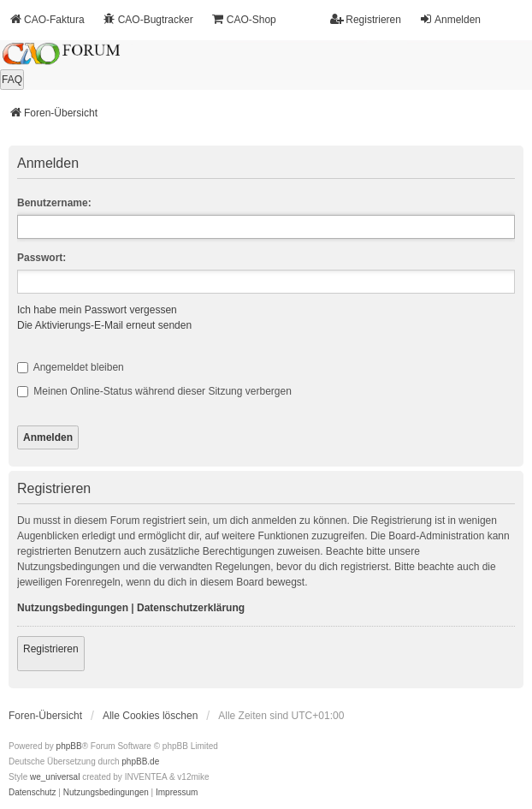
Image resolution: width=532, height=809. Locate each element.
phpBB (69, 746)
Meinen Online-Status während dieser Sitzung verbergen (154, 391)
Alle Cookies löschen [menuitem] (150, 716)
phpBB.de (140, 761)
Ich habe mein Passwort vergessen (97, 310)
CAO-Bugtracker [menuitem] (148, 19)
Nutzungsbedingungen (73, 608)
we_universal (55, 777)
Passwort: (41, 258)
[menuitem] (33, 793)
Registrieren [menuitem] (366, 19)
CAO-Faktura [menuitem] (47, 19)
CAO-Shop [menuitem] (244, 19)
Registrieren (51, 649)
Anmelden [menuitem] (450, 19)
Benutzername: (54, 203)
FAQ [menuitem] (12, 80)
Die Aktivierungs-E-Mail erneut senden (104, 325)
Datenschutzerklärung (191, 608)
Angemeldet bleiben (71, 367)
